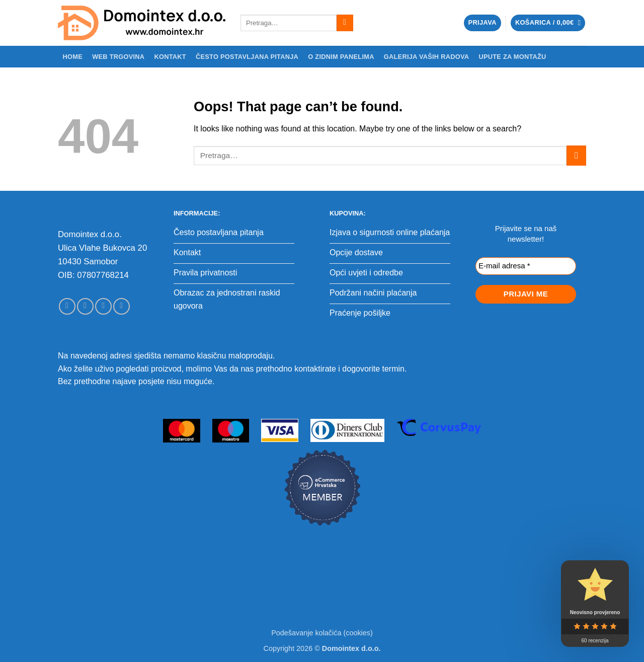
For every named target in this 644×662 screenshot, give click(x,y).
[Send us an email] (103, 306)
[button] (482, 23)
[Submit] (345, 23)
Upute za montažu (512, 57)
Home (73, 57)
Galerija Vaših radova (426, 57)
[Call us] (122, 306)
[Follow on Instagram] (85, 306)
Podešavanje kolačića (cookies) (322, 633)
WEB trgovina (118, 57)
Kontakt (170, 57)
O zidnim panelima (341, 57)
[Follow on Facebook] (67, 306)
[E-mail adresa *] (526, 266)
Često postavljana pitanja (247, 57)
